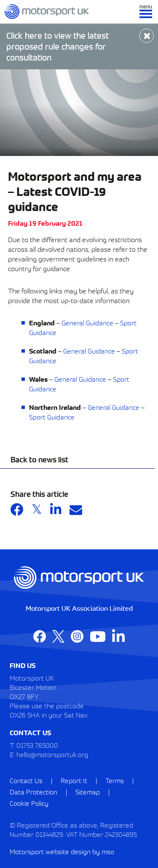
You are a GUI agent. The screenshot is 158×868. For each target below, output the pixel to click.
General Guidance (87, 322)
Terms (115, 780)
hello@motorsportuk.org (52, 754)
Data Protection (33, 791)
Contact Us (26, 780)
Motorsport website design (50, 851)
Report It (74, 780)
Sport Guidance (52, 417)
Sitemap (88, 791)
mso (108, 851)
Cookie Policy (29, 803)
